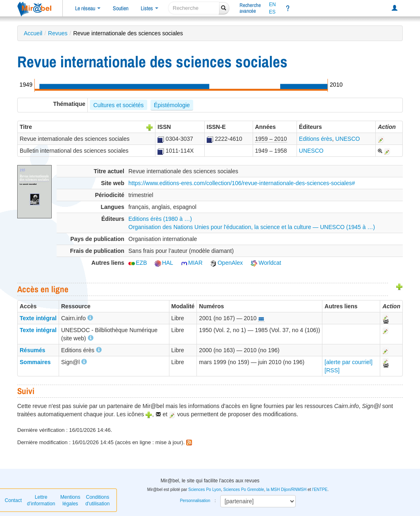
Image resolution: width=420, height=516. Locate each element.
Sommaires (35, 362)
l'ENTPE (320, 490)
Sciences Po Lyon (205, 490)
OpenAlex (226, 263)
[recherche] (194, 8)
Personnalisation (195, 501)
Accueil (33, 33)
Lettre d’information (41, 500)
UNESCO (348, 139)
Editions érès (316, 139)
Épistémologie (172, 105)
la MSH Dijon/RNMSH (286, 490)
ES (272, 12)
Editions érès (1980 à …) (160, 219)
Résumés (32, 350)
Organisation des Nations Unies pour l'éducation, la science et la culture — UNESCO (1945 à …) (252, 227)
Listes (150, 8)
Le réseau (88, 8)
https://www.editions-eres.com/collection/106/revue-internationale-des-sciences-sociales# (242, 183)
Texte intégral (38, 318)
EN (273, 5)
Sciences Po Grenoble (244, 490)
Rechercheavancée (250, 8)
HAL (164, 263)
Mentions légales (70, 500)
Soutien (121, 8)
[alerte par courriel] (348, 362)
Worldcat (266, 263)
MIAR (192, 263)
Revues (58, 33)
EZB (138, 263)
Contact (13, 500)
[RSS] (332, 370)
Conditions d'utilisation (97, 500)
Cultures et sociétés (118, 105)
